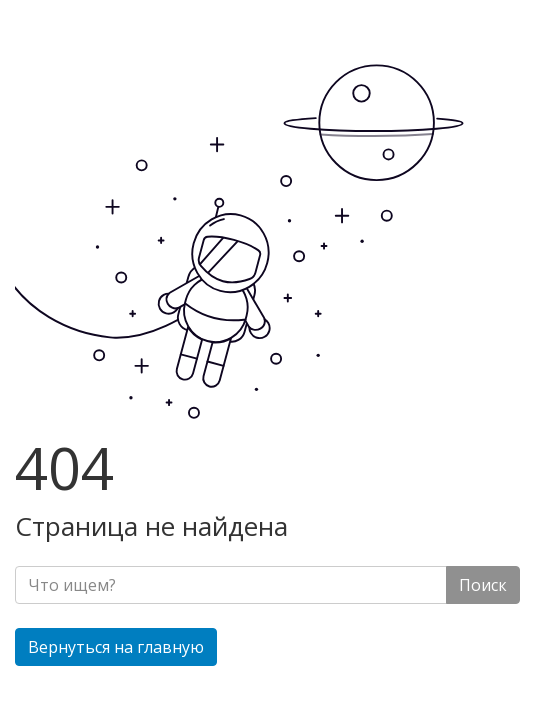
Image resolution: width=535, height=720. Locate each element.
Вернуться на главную (116, 647)
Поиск (483, 585)
